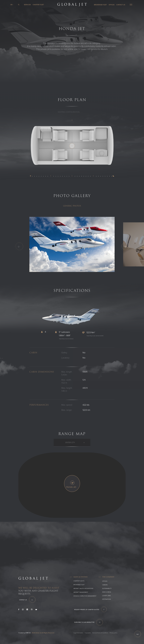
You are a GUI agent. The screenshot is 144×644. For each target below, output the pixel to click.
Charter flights (79, 581)
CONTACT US (121, 5)
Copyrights (88, 633)
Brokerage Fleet (100, 5)
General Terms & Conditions (100, 633)
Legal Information (78, 633)
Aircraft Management (81, 592)
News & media (107, 592)
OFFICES (112, 5)
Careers (105, 585)
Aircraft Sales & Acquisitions (83, 588)
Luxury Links (106, 596)
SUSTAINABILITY (107, 588)
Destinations (107, 599)
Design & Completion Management (85, 596)
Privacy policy (114, 633)
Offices (105, 581)
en (12, 5)
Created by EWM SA (25, 633)
